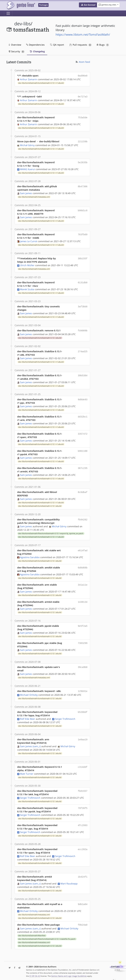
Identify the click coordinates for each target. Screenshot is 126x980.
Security (17, 51)
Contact (115, 965)
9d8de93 (83, 398)
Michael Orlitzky (29, 693)
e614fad (83, 549)
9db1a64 (83, 902)
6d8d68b (83, 566)
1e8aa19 (83, 738)
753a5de (83, 117)
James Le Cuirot (29, 240)
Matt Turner (27, 772)
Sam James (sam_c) (30, 745)
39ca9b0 (83, 666)
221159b (83, 141)
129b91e (83, 690)
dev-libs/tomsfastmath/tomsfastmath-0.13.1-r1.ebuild (41, 83)
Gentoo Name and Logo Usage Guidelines (69, 974)
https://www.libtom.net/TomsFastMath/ (83, 34)
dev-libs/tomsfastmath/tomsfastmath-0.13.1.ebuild (40, 337)
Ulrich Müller (27, 264)
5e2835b (83, 161)
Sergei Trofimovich (65, 717)
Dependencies (35, 45)
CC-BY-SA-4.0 (35, 974)
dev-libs (22, 24)
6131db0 (83, 281)
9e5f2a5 (83, 625)
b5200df (83, 710)
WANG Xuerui (27, 168)
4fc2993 (83, 824)
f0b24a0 (83, 923)
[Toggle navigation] (8, 13)
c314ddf (83, 765)
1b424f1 (83, 875)
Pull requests (81, 45)
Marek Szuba (27, 288)
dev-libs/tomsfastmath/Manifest (32, 934)
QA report (57, 45)
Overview (15, 45)
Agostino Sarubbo (30, 556)
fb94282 (83, 518)
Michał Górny (27, 144)
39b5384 (83, 374)
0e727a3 (83, 96)
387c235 (83, 467)
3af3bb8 (83, 305)
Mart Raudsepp (69, 882)
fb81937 (83, 789)
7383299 (83, 642)
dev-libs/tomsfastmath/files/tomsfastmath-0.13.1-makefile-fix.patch (47, 937)
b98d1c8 (83, 209)
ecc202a (83, 848)
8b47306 (83, 185)
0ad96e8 (83, 76)
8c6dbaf (83, 491)
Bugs (103, 45)
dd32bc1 (83, 415)
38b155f (83, 257)
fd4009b (83, 329)
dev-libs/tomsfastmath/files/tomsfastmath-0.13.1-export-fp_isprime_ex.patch (51, 532)
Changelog (37, 51)
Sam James (26, 192)
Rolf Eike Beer (28, 717)
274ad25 (83, 350)
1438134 (83, 601)
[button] (88, 5)
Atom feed (83, 62)
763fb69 (83, 233)
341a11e (83, 583)
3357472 (83, 432)
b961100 (83, 450)
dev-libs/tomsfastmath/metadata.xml (34, 196)
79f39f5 (83, 806)
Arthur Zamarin (29, 79)
